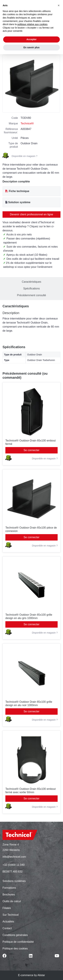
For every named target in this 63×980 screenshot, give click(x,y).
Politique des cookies (15, 949)
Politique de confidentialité (18, 942)
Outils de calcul (12, 901)
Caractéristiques (32, 282)
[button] (59, 5)
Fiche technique (19, 191)
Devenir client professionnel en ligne (32, 214)
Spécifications (32, 288)
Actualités (8, 922)
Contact (7, 928)
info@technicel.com (14, 857)
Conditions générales (15, 935)
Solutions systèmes (14, 881)
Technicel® (27, 123)
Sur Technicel (11, 915)
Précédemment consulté (32, 295)
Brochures (9, 895)
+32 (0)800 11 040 (14, 865)
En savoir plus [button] (32, 47)
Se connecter (31, 450)
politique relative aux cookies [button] (32, 24)
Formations (9, 888)
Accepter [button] (32, 39)
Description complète (16, 182)
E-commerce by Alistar (31, 975)
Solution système (19, 202)
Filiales (7, 908)
